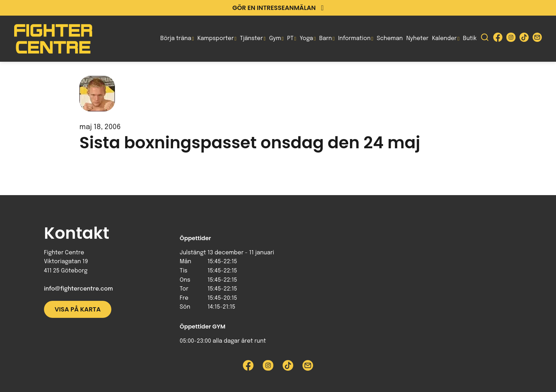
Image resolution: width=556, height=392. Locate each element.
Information (354, 38)
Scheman (390, 38)
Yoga (306, 38)
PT (290, 38)
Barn (326, 38)
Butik (470, 38)
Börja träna (176, 38)
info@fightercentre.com (78, 289)
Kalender (444, 38)
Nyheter (418, 38)
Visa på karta (78, 309)
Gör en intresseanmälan (278, 8)
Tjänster (252, 38)
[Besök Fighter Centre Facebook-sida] (498, 39)
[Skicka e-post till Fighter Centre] (537, 39)
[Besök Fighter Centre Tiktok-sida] (524, 39)
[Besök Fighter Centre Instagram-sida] (511, 39)
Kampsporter (216, 38)
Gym (275, 38)
